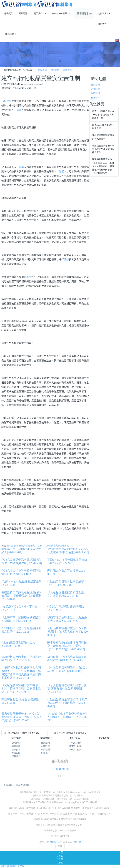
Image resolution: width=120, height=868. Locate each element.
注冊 (116, 2)
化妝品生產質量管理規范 (57, 546)
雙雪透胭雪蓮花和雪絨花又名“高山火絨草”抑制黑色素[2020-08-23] (68, 551)
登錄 (112, 2)
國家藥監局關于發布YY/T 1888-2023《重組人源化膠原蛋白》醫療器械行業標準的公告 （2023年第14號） (103, 166)
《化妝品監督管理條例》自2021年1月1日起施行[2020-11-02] (67, 669)
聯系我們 (16, 756)
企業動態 (95, 89)
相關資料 (95, 98)
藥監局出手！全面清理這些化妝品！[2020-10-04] (21, 551)
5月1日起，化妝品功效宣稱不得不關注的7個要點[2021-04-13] (67, 659)
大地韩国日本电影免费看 (12, 866)
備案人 (34, 546)
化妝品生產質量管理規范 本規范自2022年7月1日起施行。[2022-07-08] (67, 703)
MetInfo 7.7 (55, 842)
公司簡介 (16, 743)
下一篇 (70, 733)
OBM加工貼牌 (75, 750)
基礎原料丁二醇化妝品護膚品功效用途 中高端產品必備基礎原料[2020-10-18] (21, 596)
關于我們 (16, 738)
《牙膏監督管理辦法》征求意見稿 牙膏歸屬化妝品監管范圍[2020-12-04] (67, 689)
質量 (16, 546)
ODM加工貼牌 (75, 746)
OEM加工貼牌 (75, 743)
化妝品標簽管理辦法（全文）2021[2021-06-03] (20, 644)
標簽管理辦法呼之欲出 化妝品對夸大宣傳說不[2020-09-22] (67, 619)
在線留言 (16, 750)
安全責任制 (24, 546)
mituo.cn (77, 842)
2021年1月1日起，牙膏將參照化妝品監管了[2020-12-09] (21, 630)
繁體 (60, 846)
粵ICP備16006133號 (60, 836)
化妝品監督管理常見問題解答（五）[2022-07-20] (66, 583)
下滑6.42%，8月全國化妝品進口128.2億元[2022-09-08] (67, 561)
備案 (19, 110)
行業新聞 (95, 85)
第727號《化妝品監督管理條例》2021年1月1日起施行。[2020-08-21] (68, 717)
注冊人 (41, 546)
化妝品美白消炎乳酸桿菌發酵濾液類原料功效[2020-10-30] (21, 572)
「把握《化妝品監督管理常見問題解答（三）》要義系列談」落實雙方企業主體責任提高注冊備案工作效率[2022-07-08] (21, 673)
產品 (66, 259)
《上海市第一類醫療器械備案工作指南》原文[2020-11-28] (21, 619)
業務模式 (75, 738)
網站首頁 (8, 14)
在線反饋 (16, 753)
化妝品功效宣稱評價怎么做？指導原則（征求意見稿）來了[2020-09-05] (68, 632)
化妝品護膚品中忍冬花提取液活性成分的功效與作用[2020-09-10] (22, 561)
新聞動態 (55, 70)
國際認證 (16, 746)
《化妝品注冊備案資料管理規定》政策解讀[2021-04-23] (66, 594)
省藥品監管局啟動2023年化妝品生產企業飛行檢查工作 (103, 149)
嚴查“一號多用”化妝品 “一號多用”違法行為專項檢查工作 (103, 115)
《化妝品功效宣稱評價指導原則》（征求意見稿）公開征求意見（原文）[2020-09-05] (21, 689)
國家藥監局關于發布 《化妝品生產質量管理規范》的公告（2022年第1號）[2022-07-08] (21, 717)
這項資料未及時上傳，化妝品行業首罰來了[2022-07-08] (21, 659)
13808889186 (60, 769)
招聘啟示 (104, 738)
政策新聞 (67, 70)
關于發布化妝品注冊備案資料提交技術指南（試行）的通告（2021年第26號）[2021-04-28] (67, 646)
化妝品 (15, 88)
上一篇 (23, 733)
